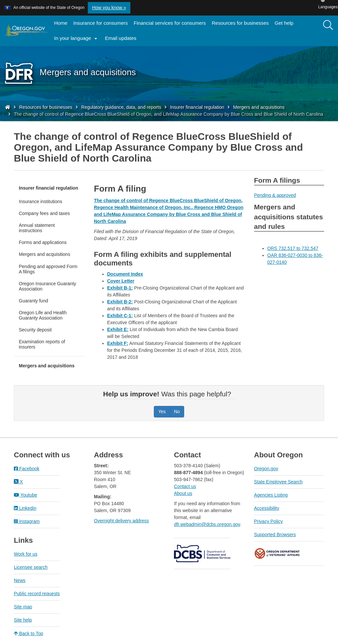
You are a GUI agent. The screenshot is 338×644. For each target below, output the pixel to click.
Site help (23, 620)
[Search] (328, 25)
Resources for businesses (240, 23)
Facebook (27, 469)
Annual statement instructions (37, 228)
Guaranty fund (34, 301)
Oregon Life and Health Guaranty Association (43, 315)
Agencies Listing (271, 495)
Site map (23, 607)
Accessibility (267, 508)
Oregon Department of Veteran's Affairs (277, 553)
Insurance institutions (41, 201)
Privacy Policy (269, 521)
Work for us (26, 554)
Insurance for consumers (101, 23)
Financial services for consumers (170, 23)
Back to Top (29, 633)
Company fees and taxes (44, 213)
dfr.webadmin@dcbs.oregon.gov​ (207, 524)
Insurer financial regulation (197, 107)
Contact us (185, 486)
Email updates (122, 40)
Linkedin (25, 508)
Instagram (27, 521)
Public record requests (37, 594)
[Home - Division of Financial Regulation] (8, 107)
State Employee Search (278, 482)
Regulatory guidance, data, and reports (121, 107)
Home (61, 23)
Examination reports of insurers (42, 344)
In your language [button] (77, 39)
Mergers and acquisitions (259, 107)
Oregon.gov (266, 469)
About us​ (183, 493)
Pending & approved (275, 195)
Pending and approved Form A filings (48, 269)
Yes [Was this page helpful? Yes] (162, 412)
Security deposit (35, 330)
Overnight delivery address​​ (122, 521)
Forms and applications (43, 242)
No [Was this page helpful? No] (177, 412)
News (20, 580)
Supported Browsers (275, 535)
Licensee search (31, 567)
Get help (284, 23)
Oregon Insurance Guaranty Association (48, 286)
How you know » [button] (109, 8)
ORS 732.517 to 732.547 (293, 248)
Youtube (26, 495)
